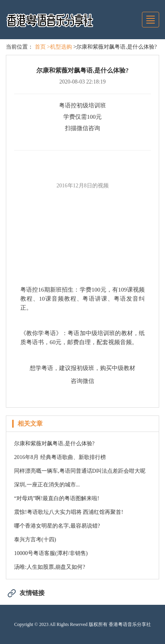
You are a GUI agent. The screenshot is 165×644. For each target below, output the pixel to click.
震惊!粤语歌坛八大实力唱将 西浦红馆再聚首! (69, 512)
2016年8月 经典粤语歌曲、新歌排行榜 (60, 457)
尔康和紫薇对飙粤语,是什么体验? (54, 444)
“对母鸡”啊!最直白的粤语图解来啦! (57, 498)
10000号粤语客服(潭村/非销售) (51, 553)
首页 (40, 47)
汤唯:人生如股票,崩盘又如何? (50, 567)
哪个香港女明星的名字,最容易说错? (57, 526)
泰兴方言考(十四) (35, 540)
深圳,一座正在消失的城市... (47, 485)
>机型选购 (59, 47)
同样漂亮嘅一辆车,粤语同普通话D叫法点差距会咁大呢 (80, 471)
